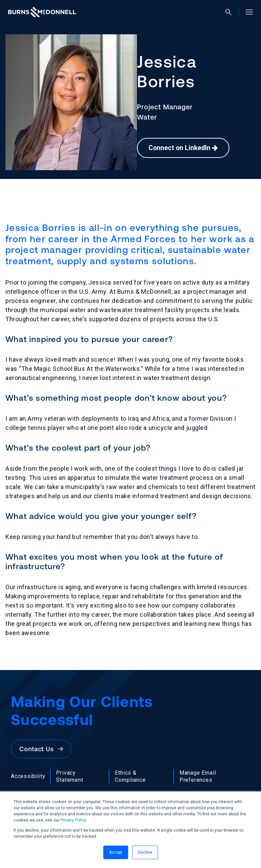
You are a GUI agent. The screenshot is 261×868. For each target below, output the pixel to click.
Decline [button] (145, 852)
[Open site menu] (247, 12)
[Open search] (231, 12)
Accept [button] (116, 852)
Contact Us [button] (41, 749)
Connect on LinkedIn (184, 148)
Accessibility (28, 776)
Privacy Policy (73, 820)
